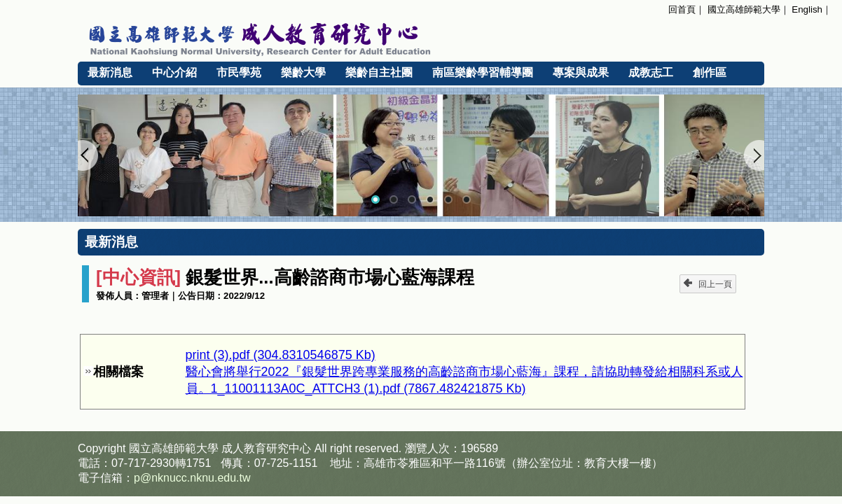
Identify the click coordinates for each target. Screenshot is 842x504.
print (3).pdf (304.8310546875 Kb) (281, 355)
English (807, 9)
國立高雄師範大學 (744, 9)
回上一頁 (708, 284)
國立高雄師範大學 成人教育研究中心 (421, 37)
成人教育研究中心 (266, 448)
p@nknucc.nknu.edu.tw (192, 478)
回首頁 (682, 9)
